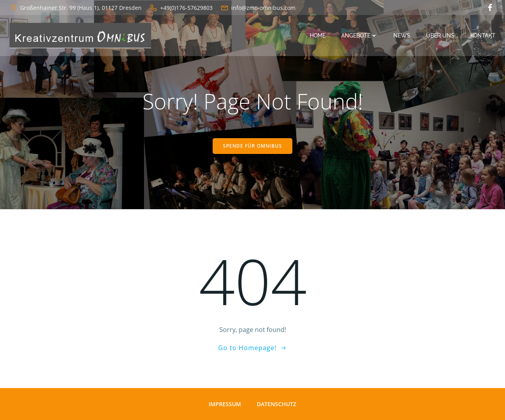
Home (318, 36)
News (402, 36)
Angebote (359, 36)
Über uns (440, 36)
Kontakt (483, 36)
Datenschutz (277, 404)
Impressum (225, 404)
